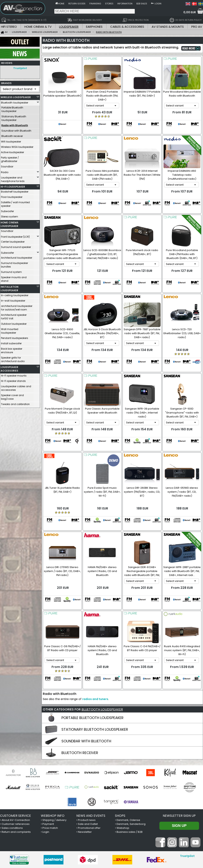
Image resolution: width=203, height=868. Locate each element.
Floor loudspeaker (12, 196)
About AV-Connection (16, 770)
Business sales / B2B (130, 782)
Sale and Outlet (88, 774)
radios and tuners (95, 649)
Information (125, 4)
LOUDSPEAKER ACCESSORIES (9, 368)
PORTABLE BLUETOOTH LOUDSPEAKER (92, 668)
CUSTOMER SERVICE (15, 766)
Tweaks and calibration (15, 403)
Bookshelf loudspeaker (15, 191)
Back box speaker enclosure (12, 350)
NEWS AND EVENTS (91, 766)
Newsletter (85, 782)
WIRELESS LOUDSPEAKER (16, 96)
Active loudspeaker (12, 151)
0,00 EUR (190, 12)
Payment (48, 774)
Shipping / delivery (54, 770)
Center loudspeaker (13, 241)
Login (158, 4)
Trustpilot (20, 68)
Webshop (123, 778)
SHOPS (120, 766)
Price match (50, 778)
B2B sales (142, 4)
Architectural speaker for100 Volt (14, 316)
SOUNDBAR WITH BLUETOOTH (86, 691)
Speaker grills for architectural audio (13, 358)
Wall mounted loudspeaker (10, 330)
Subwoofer (7, 210)
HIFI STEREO (9, 27)
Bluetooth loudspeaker (15, 102)
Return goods (77, 4)
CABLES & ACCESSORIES (127, 27)
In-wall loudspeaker (13, 300)
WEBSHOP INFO (53, 766)
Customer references (16, 774)
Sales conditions (12, 778)
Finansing (95, 4)
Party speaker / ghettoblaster (10, 158)
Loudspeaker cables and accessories (16, 387)
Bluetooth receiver (12, 135)
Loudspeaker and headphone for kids (13, 178)
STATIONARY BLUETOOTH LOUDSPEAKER (95, 680)
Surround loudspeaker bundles (14, 264)
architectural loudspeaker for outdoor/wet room (17, 307)
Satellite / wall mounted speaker (15, 203)
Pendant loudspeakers (15, 337)
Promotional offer (89, 778)
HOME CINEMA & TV (38, 27)
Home (61, 4)
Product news (87, 770)
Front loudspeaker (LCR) (15, 236)
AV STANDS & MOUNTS (168, 27)
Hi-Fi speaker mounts (14, 375)
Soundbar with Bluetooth (16, 130)
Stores (109, 4)
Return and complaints (16, 782)
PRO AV (197, 27)
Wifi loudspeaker (11, 141)
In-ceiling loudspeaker (15, 294)
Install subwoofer (11, 342)
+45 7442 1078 (154, 840)
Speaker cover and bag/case (12, 396)
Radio (5, 171)
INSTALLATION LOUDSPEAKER (10, 288)
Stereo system (10, 216)
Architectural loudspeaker (17, 257)
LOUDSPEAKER (69, 27)
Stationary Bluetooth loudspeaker (14, 117)
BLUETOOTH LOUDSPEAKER (102, 660)
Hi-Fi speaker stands (13, 380)
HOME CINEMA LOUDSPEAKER (10, 223)
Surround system (11, 271)
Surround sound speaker (16, 246)
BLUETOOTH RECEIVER (80, 703)
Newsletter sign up (179, 766)
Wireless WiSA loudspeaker (17, 146)
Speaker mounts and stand (14, 278)
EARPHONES (94, 27)
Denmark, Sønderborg (131, 774)
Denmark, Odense (128, 770)
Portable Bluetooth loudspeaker (12, 108)
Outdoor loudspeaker (14, 323)
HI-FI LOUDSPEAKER (13, 186)
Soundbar (7, 166)
